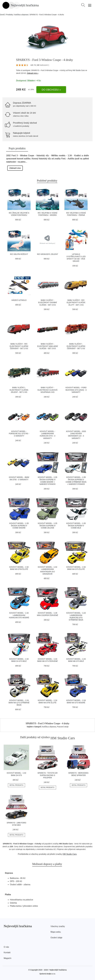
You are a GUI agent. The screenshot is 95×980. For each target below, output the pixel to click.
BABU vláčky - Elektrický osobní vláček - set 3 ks (47, 302)
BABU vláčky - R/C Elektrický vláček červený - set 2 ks (19, 346)
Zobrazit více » (33, 73)
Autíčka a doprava (21, 15)
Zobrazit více (15, 168)
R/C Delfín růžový (19, 254)
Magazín (7, 958)
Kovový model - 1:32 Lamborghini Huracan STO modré (19, 615)
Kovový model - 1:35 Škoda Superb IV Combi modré (19, 526)
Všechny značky (58, 926)
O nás (6, 947)
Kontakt (7, 953)
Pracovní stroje (63, 727)
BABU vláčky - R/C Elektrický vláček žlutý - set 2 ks (76, 302)
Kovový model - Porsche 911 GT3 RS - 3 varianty (19, 434)
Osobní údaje (56, 938)
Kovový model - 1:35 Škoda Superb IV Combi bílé (76, 526)
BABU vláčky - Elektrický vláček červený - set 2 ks (76, 346)
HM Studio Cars (79, 70)
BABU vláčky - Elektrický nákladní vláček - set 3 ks (47, 346)
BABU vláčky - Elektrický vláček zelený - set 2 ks (19, 390)
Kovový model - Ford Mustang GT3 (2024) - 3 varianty (76, 390)
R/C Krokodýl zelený (47, 254)
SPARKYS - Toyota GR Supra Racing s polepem (47, 775)
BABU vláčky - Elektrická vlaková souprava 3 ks (48, 390)
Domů (2, 15)
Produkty (9, 15)
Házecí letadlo (19, 300)
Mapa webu (56, 932)
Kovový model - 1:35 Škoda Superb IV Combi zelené (47, 526)
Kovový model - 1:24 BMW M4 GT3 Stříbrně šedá (19, 703)
